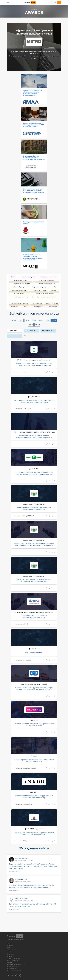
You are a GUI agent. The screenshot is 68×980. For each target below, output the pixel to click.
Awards (9, 952)
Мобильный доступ (18, 287)
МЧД (55, 287)
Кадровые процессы (39, 287)
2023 (34, 320)
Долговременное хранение (46, 297)
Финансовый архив (20, 280)
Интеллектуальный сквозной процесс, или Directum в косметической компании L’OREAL (34, 401)
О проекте (10, 954)
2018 (31, 325)
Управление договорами (21, 284)
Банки (56, 303)
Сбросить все (29, 336)
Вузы (25, 307)
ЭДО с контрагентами (38, 290)
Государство (53, 307)
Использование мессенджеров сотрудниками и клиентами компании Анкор (34, 797)
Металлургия (38, 307)
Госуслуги (54, 290)
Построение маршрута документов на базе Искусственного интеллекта (34, 508)
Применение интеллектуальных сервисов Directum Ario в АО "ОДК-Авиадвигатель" (34, 834)
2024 (27, 320)
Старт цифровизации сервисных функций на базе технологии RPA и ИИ (34, 761)
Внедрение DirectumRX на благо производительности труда (34, 616)
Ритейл (48, 303)
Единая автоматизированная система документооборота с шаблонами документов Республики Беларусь (34, 436)
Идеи (8, 948)
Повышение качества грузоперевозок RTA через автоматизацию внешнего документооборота (34, 689)
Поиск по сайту (12, 967)
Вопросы (10, 946)
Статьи (9, 943)
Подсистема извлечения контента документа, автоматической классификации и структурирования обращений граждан (34, 580)
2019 (54, 320)
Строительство (37, 303)
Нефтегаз (14, 307)
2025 (21, 320)
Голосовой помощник (34, 653)
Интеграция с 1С (19, 294)
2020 (47, 320)
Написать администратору (16, 964)
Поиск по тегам (12, 969)
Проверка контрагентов (21, 297)
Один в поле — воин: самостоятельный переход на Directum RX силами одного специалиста (33, 905)
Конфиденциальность (14, 958)
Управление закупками (18, 290)
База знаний (11, 950)
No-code (13, 277)
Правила (10, 956)
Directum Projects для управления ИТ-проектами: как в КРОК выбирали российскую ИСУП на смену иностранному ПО (31, 886)
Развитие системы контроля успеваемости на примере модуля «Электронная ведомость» (34, 364)
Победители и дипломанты (19, 303)
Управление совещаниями (45, 294)
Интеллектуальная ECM (47, 284)
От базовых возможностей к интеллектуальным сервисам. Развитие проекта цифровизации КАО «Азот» (34, 473)
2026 (14, 320)
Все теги (9, 962)
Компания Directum (15, 940)
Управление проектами (46, 280)
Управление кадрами (28, 277)
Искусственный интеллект (49, 277)
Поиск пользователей (14, 971)
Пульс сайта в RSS (13, 960)
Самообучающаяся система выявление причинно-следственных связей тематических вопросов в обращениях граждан (34, 544)
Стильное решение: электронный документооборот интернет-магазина (34, 725)
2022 (41, 320)
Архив (37, 325)
